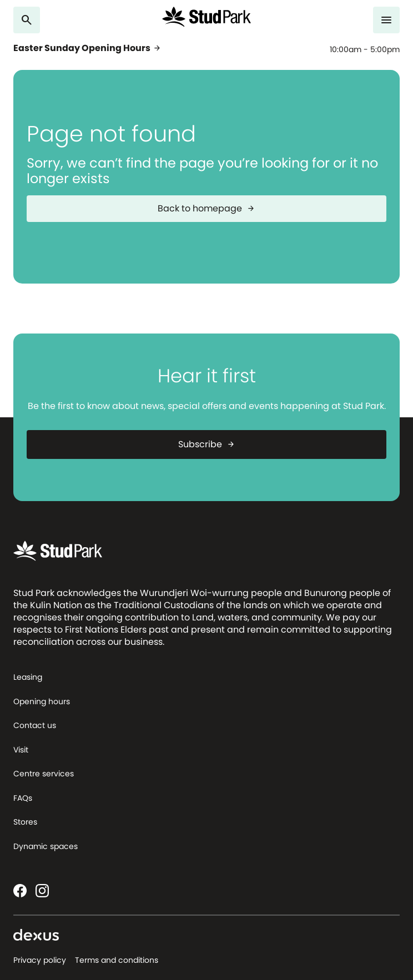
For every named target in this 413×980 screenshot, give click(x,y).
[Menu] (386, 20)
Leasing (28, 677)
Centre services (44, 774)
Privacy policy (40, 960)
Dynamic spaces (46, 846)
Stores (25, 822)
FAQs (23, 798)
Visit (21, 750)
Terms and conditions (117, 960)
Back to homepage (206, 208)
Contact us (35, 725)
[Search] (27, 20)
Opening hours (42, 701)
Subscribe (207, 444)
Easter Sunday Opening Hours (87, 48)
